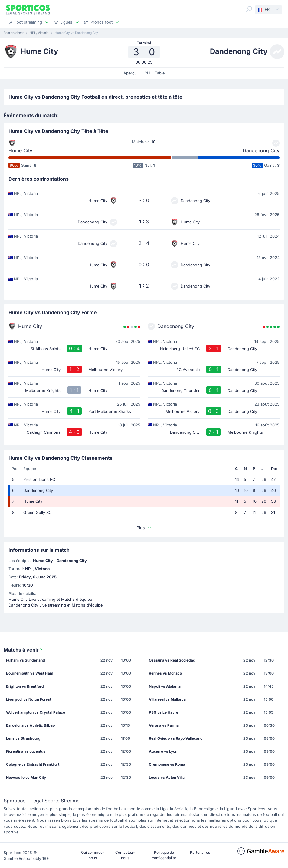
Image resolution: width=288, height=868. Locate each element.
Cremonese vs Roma (167, 764)
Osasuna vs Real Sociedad (172, 660)
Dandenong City (261, 150)
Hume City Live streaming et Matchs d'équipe (50, 599)
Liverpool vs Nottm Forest (29, 699)
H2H (146, 73)
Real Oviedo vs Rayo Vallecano (176, 738)
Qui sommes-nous (93, 855)
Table (160, 73)
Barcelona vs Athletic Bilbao (30, 725)
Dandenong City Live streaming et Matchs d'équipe (56, 605)
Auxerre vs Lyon (163, 751)
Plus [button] (144, 528)
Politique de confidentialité (164, 855)
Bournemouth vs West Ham (30, 673)
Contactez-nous (125, 855)
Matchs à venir (24, 650)
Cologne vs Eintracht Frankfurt (33, 764)
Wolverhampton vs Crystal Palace (36, 712)
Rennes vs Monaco (165, 673)
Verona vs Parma (164, 725)
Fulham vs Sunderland (26, 660)
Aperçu (130, 73)
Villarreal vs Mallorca (167, 699)
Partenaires (200, 852)
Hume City (20, 150)
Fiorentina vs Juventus (26, 751)
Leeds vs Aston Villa (167, 777)
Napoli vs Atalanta (165, 686)
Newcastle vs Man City (26, 777)
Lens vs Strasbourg (23, 738)
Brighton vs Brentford (25, 686)
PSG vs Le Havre (164, 712)
